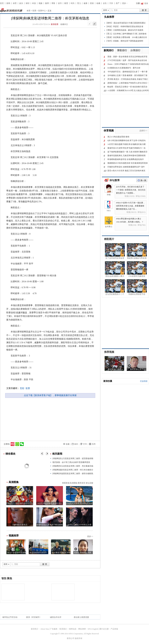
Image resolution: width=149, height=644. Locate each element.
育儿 (79, 3)
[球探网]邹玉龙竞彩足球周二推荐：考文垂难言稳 (73, 466)
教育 (66, 3)
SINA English (93, 629)
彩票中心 (42, 11)
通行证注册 (104, 629)
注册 (138, 3)
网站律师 (82, 629)
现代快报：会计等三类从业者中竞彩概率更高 (71, 462)
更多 (124, 3)
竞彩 (22, 388)
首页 (2, 3)
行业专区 (144, 381)
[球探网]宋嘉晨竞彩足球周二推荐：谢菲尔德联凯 (73, 474)
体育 (15, 3)
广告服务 (54, 629)
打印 (85, 444)
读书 (60, 3)
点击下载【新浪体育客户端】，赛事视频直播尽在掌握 (50, 395)
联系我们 (63, 629)
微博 (47, 3)
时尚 (73, 3)
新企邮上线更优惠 (81, 617)
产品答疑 (114, 629)
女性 (105, 3)
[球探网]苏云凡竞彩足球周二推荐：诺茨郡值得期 (73, 458)
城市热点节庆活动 (10, 617)
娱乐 (21, 3)
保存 (76, 444)
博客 (53, 3)
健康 (85, 3)
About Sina (45, 629)
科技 (34, 3)
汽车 (111, 3)
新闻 (8, 3)
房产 (118, 3)
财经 (28, 3)
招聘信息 (73, 629)
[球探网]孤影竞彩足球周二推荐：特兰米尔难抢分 (73, 470)
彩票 (34, 11)
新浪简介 (35, 629)
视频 (40, 3)
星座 (92, 3)
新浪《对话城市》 (34, 617)
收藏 (98, 3)
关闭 (94, 444)
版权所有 (79, 638)
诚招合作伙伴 (56, 617)
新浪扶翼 (108, 381)
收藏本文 (64, 24)
